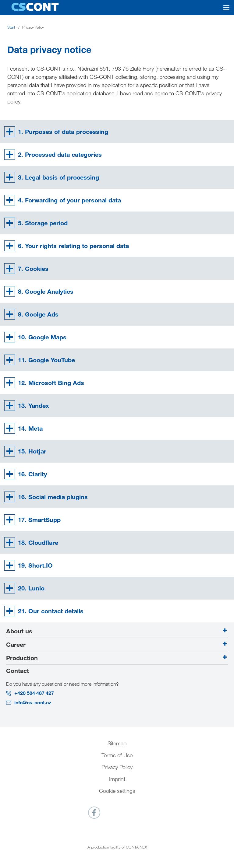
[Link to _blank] (94, 813)
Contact (18, 671)
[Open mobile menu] (223, 8)
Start (11, 27)
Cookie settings (117, 791)
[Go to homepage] (35, 7)
